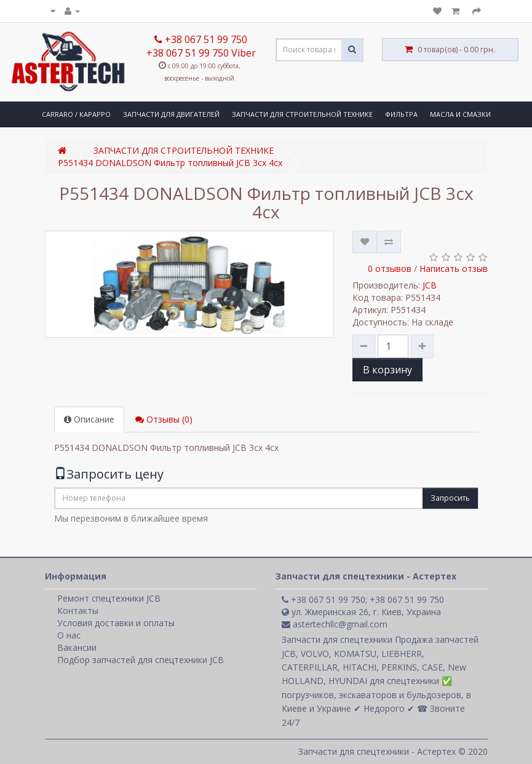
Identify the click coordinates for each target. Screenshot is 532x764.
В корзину (387, 370)
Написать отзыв (454, 269)
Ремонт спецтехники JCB (109, 598)
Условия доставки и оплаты (116, 623)
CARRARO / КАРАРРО (76, 114)
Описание (89, 419)
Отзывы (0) (164, 419)
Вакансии (77, 647)
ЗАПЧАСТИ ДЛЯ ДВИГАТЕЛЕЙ (171, 114)
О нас (69, 635)
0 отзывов (390, 269)
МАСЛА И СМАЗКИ (460, 114)
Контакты (78, 611)
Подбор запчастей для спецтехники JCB (141, 660)
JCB (430, 285)
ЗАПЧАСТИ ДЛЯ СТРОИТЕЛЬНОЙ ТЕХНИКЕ (302, 114)
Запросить (450, 498)
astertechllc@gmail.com (335, 624)
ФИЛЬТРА (401, 114)
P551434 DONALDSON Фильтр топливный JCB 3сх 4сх (170, 163)
